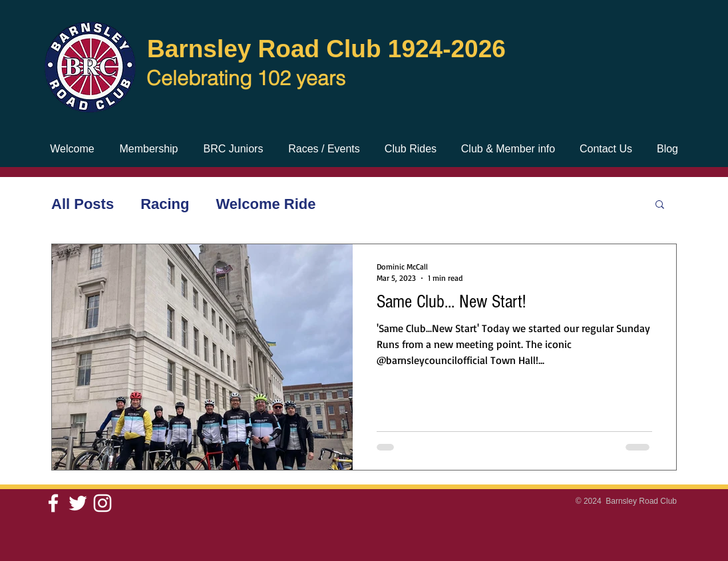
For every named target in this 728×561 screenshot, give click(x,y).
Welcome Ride (266, 204)
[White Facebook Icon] (53, 503)
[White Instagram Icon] (102, 503)
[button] (660, 205)
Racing (165, 204)
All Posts (83, 204)
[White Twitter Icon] (78, 503)
